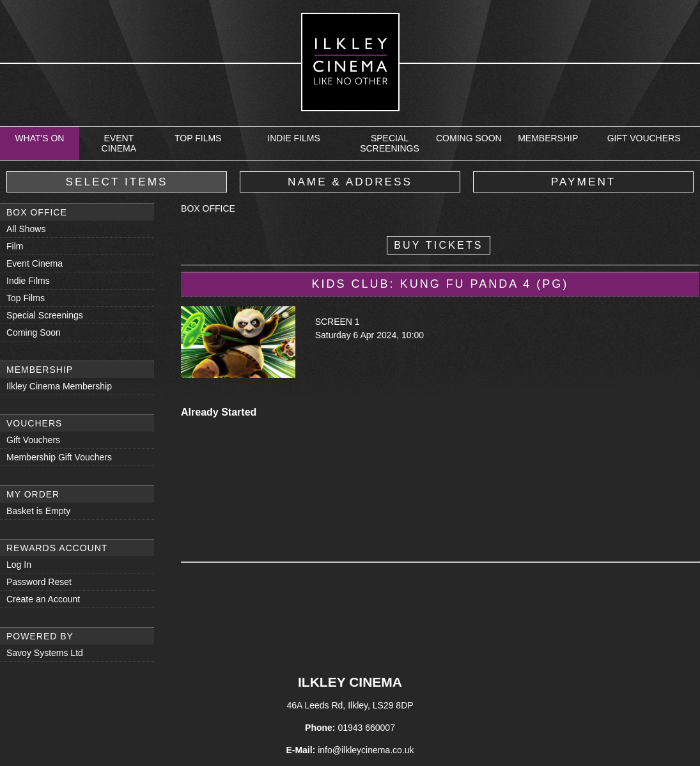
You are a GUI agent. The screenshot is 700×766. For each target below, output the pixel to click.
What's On (39, 138)
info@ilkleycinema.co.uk (366, 750)
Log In (19, 565)
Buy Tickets (439, 245)
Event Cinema (119, 143)
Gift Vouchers (644, 138)
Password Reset (39, 582)
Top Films (198, 138)
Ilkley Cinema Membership (59, 386)
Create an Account (43, 599)
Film (15, 246)
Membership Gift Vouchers (59, 457)
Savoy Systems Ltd (45, 653)
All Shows (26, 229)
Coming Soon (469, 138)
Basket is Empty (38, 511)
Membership (548, 138)
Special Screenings (390, 143)
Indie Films (293, 138)
